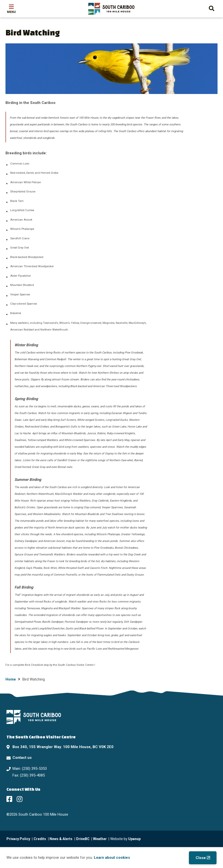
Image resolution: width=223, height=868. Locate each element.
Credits (40, 839)
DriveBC (83, 839)
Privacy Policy (18, 839)
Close (201, 858)
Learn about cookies (112, 858)
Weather (100, 839)
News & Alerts (61, 839)
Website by (125, 839)
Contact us (22, 758)
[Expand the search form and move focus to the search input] (212, 8)
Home (11, 679)
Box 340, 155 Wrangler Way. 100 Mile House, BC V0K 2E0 (63, 747)
